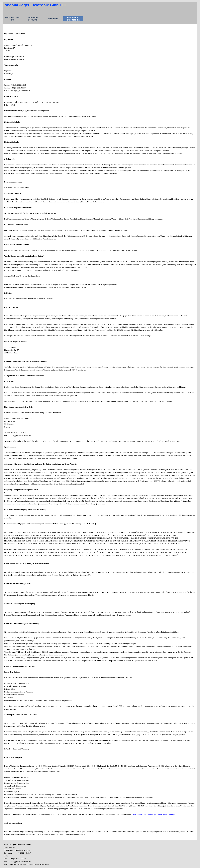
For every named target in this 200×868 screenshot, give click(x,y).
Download (53, 19)
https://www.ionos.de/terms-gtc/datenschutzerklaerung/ (154, 814)
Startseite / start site (13, 19)
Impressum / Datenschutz (73, 19)
